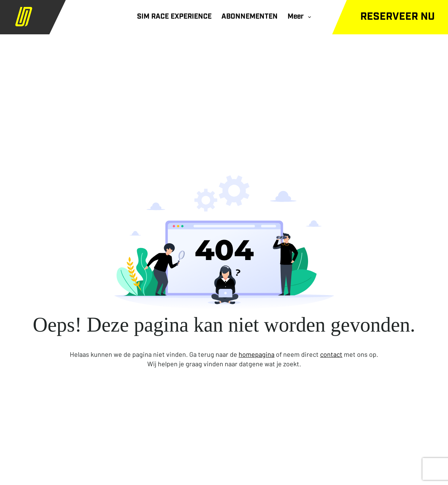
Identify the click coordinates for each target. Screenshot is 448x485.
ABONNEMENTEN (250, 17)
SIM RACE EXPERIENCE (174, 17)
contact (331, 354)
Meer (301, 17)
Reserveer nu (398, 17)
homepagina (257, 354)
